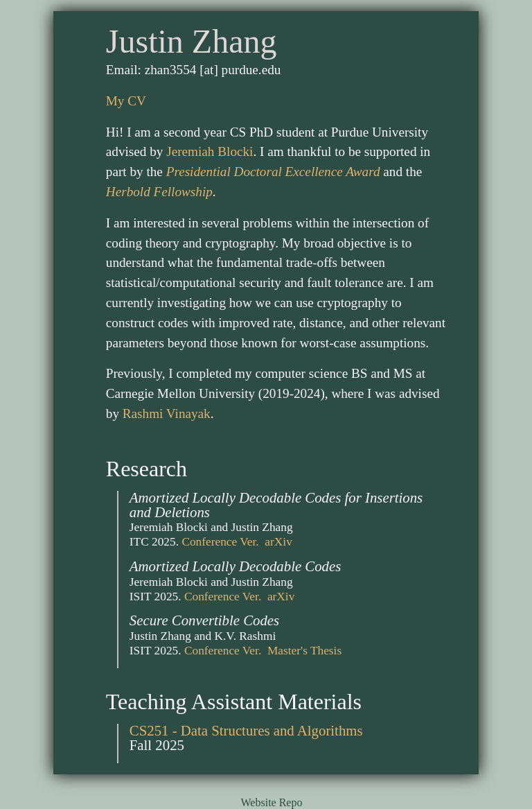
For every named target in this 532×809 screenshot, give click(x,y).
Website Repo (272, 802)
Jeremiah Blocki (210, 151)
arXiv (278, 542)
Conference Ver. (220, 542)
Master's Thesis (304, 651)
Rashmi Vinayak (167, 414)
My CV (126, 101)
